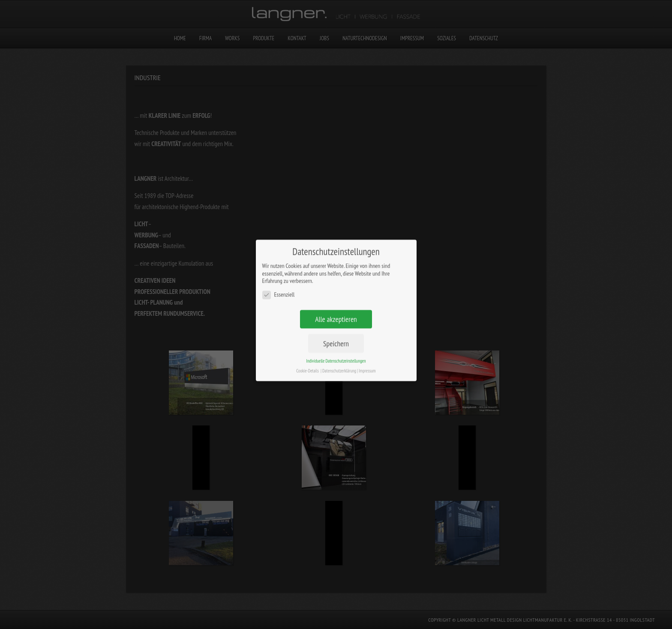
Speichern (336, 328)
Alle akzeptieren (336, 304)
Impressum (367, 355)
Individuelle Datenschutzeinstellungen (336, 345)
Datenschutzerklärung (339, 355)
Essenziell (279, 279)
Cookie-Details (307, 355)
